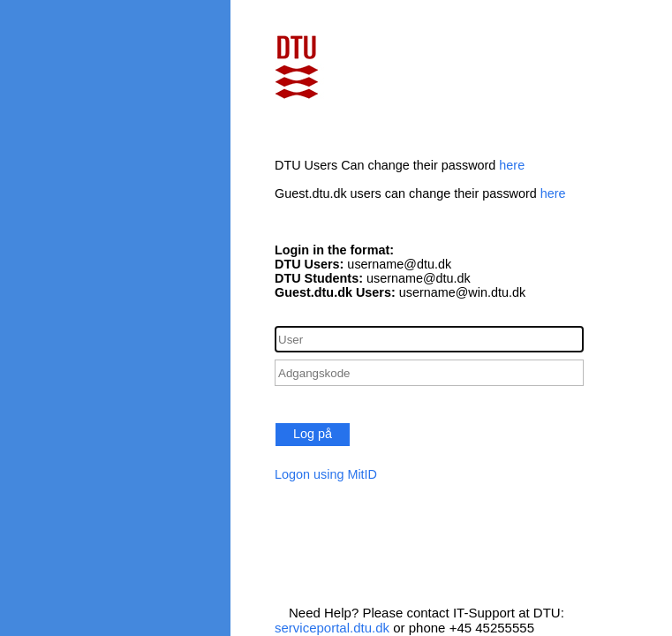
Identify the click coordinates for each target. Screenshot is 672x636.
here (512, 165)
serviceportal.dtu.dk (332, 628)
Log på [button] (313, 434)
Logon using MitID (326, 474)
